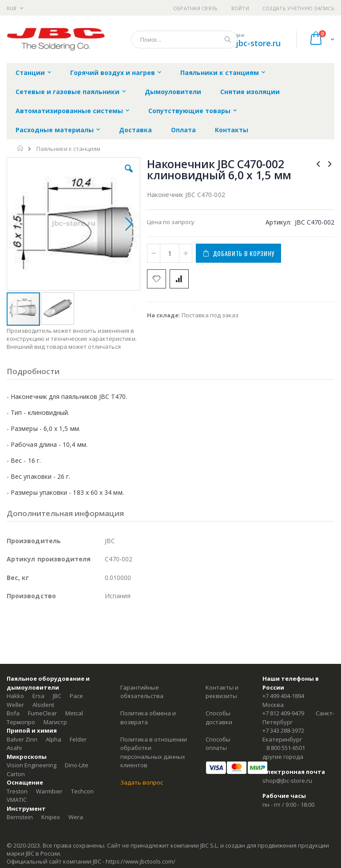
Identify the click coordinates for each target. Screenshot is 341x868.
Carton (16, 774)
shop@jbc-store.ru (245, 43)
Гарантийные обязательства (142, 692)
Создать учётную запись (298, 8)
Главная (21, 148)
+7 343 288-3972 (283, 730)
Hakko (15, 696)
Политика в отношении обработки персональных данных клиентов (154, 752)
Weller (15, 705)
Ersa (38, 696)
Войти (240, 8)
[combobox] (184, 39)
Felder (78, 739)
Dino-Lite (77, 765)
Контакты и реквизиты (222, 692)
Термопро (21, 722)
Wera (76, 817)
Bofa (13, 713)
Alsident (43, 705)
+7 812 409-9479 (283, 713)
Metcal (74, 713)
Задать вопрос (142, 782)
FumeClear (42, 713)
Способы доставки (219, 718)
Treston (17, 791)
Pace (76, 696)
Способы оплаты (218, 744)
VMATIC (17, 800)
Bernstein (20, 817)
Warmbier (49, 791)
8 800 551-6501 (286, 748)
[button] (129, 175)
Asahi (14, 748)
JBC (57, 696)
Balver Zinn (22, 739)
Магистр (55, 722)
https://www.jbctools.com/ (141, 861)
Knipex (51, 817)
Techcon (82, 791)
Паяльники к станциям (68, 149)
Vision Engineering (32, 765)
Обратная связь (196, 8)
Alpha (54, 739)
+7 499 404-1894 (283, 696)
